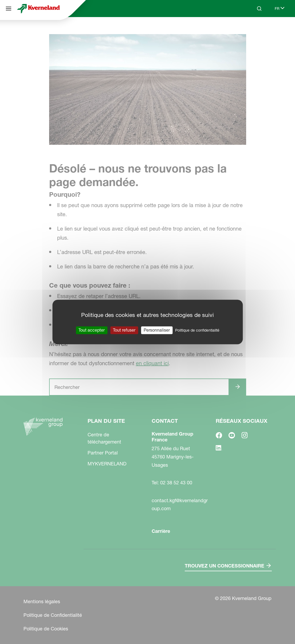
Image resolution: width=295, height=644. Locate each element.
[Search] (259, 9)
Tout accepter (92, 330)
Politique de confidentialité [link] (197, 330)
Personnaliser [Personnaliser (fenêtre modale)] (157, 330)
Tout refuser (124, 330)
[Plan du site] (9, 9)
